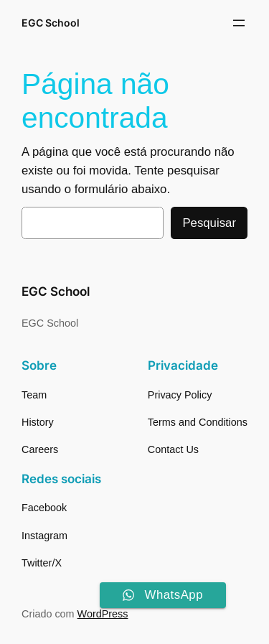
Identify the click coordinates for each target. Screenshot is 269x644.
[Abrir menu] (239, 23)
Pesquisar (209, 223)
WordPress (103, 614)
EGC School (51, 23)
